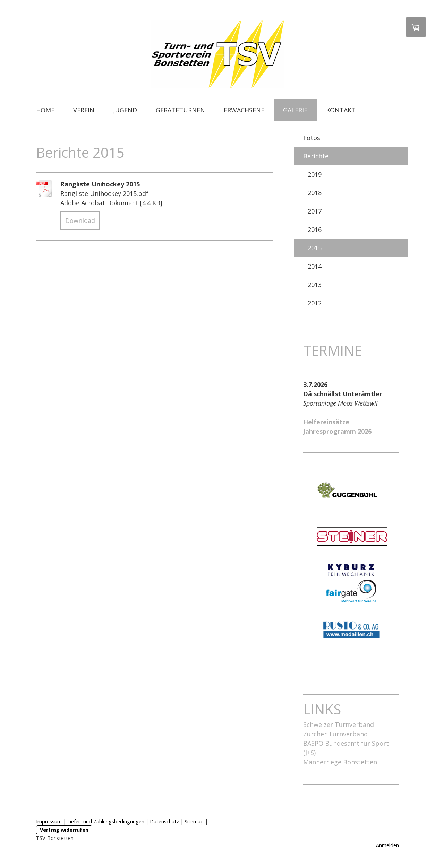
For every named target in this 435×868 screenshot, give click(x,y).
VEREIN (84, 110)
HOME (45, 110)
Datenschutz (164, 821)
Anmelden (387, 845)
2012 (315, 303)
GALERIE (295, 110)
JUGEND (125, 110)
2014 (315, 266)
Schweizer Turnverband (339, 724)
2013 (315, 285)
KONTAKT (341, 110)
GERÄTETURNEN (180, 110)
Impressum (49, 821)
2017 (315, 211)
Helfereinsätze (326, 422)
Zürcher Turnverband (335, 734)
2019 (315, 174)
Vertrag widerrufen (64, 830)
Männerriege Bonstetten (340, 762)
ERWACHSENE (244, 110)
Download (80, 220)
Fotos (312, 138)
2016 (315, 229)
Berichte (316, 156)
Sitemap (194, 821)
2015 (315, 248)
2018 (315, 193)
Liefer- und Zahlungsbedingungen (106, 821)
